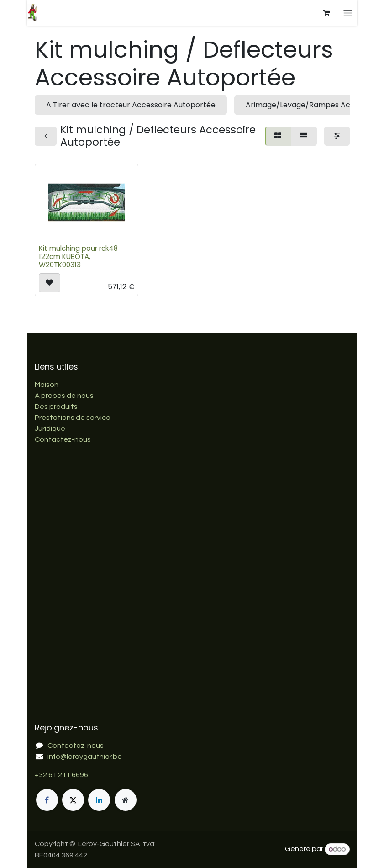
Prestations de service (73, 418)
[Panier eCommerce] (326, 13)
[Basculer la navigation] (348, 13)
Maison (47, 385)
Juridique (50, 429)
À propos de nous (64, 396)
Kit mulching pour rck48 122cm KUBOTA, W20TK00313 (78, 257)
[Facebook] (47, 800)
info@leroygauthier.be (85, 757)
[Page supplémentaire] (126, 800)
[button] (50, 283)
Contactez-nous (63, 439)
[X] (73, 800)
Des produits (56, 407)
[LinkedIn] (99, 800)
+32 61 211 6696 (61, 775)
